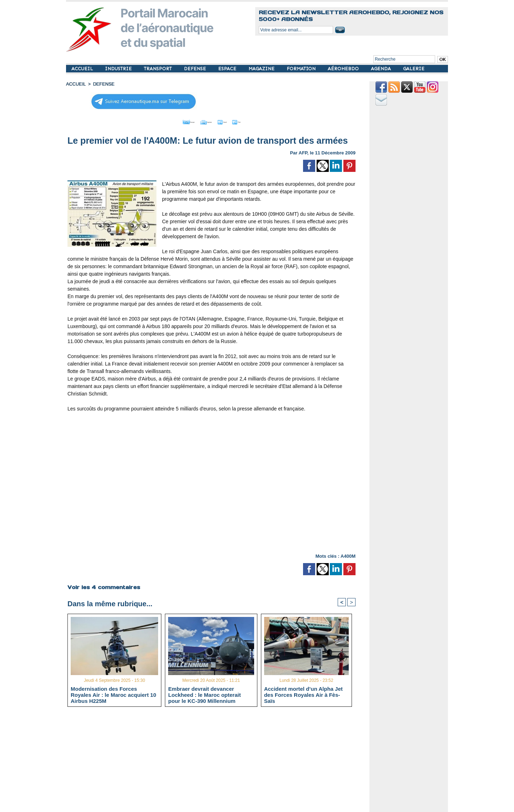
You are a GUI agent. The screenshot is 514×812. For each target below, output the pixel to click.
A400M (348, 554)
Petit (257, 121)
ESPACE (228, 69)
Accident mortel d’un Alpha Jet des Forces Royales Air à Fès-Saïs (303, 694)
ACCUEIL (83, 69)
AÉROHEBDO (344, 69)
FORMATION (302, 69)
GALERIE (414, 69)
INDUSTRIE (119, 69)
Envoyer (171, 121)
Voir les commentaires (103, 585)
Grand (233, 121)
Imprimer (203, 121)
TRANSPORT (158, 69)
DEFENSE (196, 69)
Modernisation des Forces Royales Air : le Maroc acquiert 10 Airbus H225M (114, 694)
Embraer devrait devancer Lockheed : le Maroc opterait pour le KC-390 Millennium (204, 694)
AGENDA (382, 69)
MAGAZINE (262, 69)
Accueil (75, 84)
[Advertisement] (217, 761)
